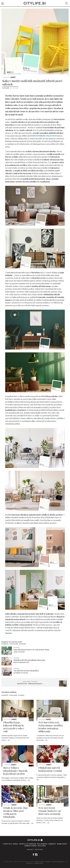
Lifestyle (7, 844)
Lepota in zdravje (28, 844)
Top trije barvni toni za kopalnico (26, 671)
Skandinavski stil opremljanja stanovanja (29, 660)
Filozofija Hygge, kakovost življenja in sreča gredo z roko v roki (14, 727)
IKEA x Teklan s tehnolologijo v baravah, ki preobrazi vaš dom (16, 771)
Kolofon (48, 862)
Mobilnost (62, 844)
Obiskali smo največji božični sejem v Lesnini (50, 769)
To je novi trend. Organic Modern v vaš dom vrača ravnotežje (50, 811)
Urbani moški (31, 846)
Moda (15, 844)
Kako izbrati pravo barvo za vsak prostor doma (31, 650)
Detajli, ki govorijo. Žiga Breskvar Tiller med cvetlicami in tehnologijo (15, 812)
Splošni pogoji (40, 862)
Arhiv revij (39, 850)
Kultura (42, 846)
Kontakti (30, 850)
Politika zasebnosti (58, 862)
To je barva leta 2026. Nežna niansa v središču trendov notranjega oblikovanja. (51, 727)
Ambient (13, 77)
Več (9, 740)
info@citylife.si (38, 863)
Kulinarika (42, 844)
